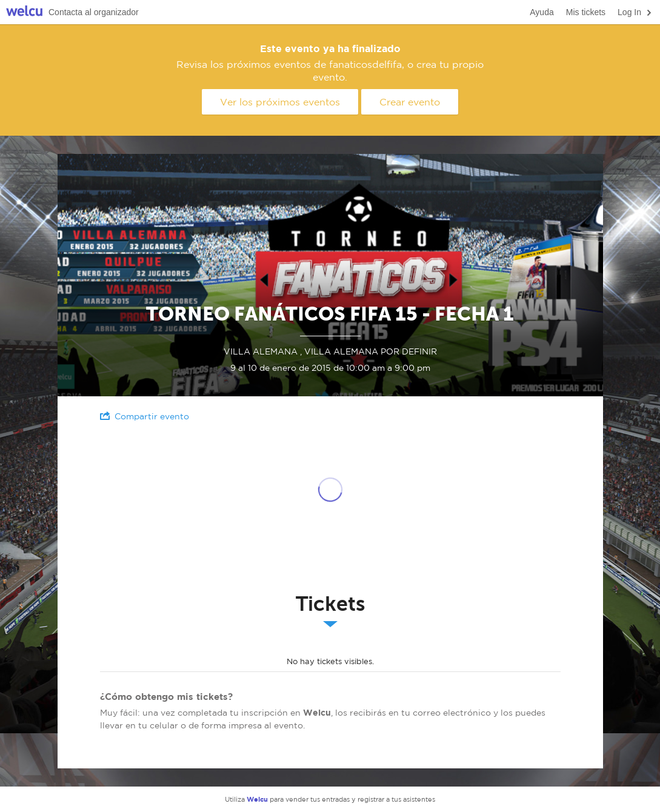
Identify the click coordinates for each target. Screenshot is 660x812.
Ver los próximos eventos (280, 102)
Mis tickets (586, 12)
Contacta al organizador (94, 12)
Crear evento (410, 102)
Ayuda (542, 12)
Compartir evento (145, 416)
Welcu (24, 12)
